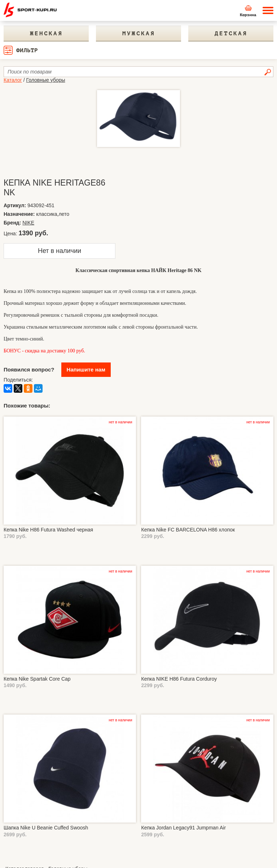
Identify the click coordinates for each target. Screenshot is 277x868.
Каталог (13, 80)
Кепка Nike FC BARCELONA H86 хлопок (188, 530)
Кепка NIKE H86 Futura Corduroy (179, 679)
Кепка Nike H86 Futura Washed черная (48, 530)
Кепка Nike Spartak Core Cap (37, 679)
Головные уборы (46, 80)
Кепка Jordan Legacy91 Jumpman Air (183, 828)
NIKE (28, 223)
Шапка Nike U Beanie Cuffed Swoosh (46, 828)
